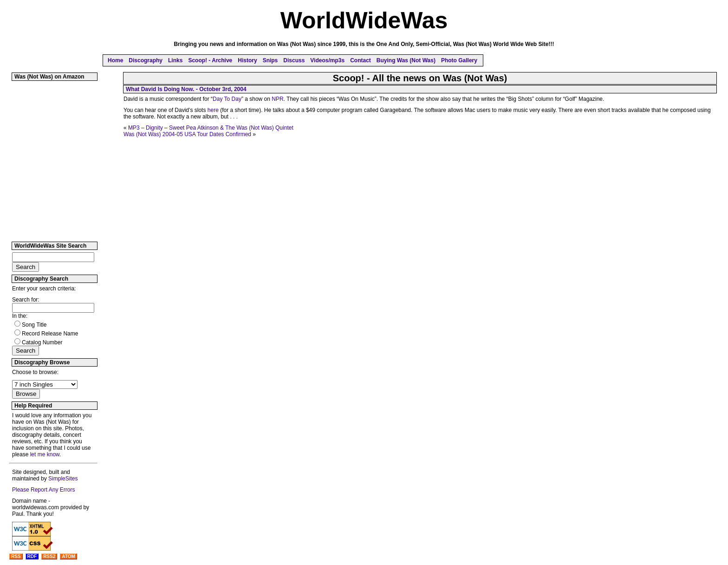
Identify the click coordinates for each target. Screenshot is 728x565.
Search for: (26, 300)
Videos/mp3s (327, 60)
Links (175, 60)
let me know (45, 454)
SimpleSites (63, 479)
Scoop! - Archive (210, 60)
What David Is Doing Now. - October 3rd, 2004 (186, 89)
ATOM (68, 556)
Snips (270, 60)
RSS (16, 556)
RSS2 (49, 556)
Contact (361, 60)
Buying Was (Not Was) (406, 60)
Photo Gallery (459, 60)
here (213, 110)
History (247, 60)
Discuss (294, 60)
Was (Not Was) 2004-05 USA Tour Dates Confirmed (187, 134)
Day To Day (227, 99)
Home (115, 60)
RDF (32, 556)
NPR (277, 99)
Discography (146, 60)
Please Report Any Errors (43, 490)
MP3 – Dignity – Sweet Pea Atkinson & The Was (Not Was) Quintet (211, 128)
